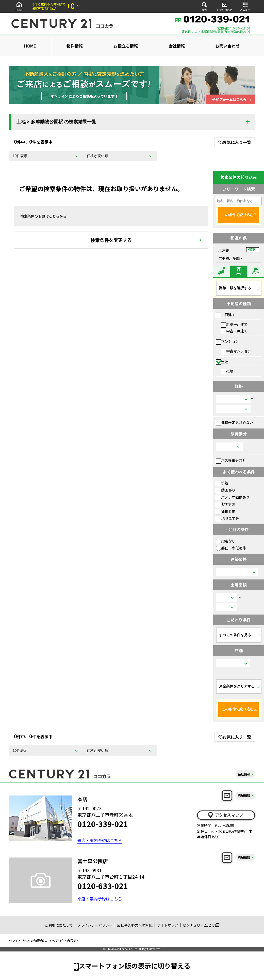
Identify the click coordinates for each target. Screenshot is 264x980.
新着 (222, 483)
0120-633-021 (103, 886)
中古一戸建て (234, 331)
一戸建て (226, 315)
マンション (227, 341)
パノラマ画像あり (233, 497)
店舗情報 (244, 795)
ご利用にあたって (59, 925)
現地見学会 (227, 518)
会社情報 (177, 46)
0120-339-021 (103, 824)
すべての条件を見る (235, 635)
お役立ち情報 (126, 46)
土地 (222, 362)
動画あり (226, 490)
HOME (19, 6)
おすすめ (226, 504)
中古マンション (236, 351)
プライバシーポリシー (95, 925)
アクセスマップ (225, 815)
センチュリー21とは (201, 925)
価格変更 (226, 511)
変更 (252, 250)
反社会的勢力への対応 (135, 925)
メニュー (245, 6)
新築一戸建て (234, 324)
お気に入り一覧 (235, 142)
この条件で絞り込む (238, 215)
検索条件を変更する (111, 240)
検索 (204, 6)
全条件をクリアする (237, 686)
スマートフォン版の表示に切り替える (135, 966)
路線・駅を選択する (235, 288)
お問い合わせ (225, 6)
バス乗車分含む (231, 460)
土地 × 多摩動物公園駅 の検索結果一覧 (56, 122)
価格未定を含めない (234, 422)
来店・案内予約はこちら (100, 840)
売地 (227, 371)
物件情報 (75, 46)
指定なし (226, 541)
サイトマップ (168, 925)
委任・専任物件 (231, 548)
